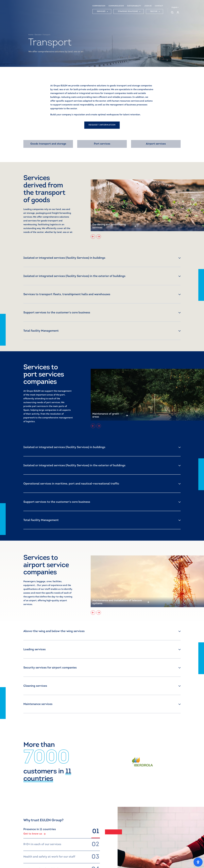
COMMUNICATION (116, 6)
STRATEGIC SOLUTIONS (129, 12)
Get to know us (34, 834)
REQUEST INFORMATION (102, 125)
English (175, 8)
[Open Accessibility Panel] (198, 862)
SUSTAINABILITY (134, 6)
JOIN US (148, 6)
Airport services (156, 144)
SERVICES (102, 12)
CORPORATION (99, 6)
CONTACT (159, 6)
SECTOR (155, 12)
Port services (102, 144)
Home (31, 35)
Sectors (38, 35)
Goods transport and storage (48, 144)
